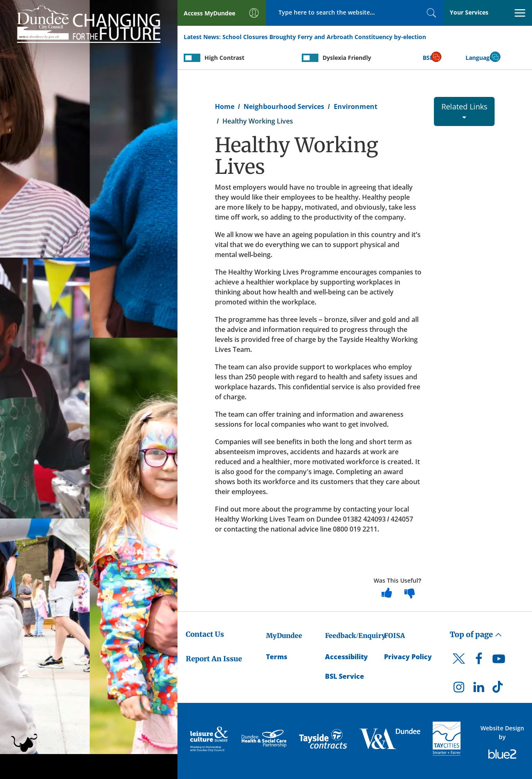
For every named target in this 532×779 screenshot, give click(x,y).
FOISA (394, 636)
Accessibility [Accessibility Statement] (346, 657)
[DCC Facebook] (479, 661)
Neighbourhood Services (284, 106)
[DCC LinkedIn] (479, 689)
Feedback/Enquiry (355, 636)
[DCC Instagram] (459, 689)
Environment (356, 106)
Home (225, 106)
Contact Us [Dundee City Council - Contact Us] (205, 634)
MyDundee (284, 636)
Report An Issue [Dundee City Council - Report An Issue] (214, 659)
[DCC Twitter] (459, 666)
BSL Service (345, 676)
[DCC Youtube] (499, 661)
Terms (277, 657)
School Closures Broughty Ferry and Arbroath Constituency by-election (324, 37)
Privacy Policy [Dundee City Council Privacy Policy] (408, 657)
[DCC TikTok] (499, 689)
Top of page (476, 634)
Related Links (464, 110)
